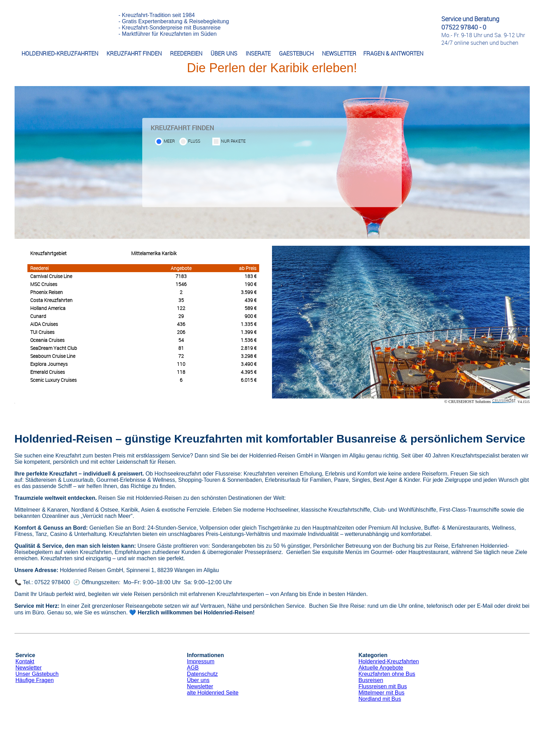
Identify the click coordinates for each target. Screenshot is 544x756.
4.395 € (249, 372)
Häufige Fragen (35, 680)
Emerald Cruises (48, 372)
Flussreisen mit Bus (383, 686)
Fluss (194, 141)
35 (181, 300)
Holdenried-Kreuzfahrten (389, 661)
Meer (169, 141)
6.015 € (249, 380)
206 (181, 332)
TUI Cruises (42, 332)
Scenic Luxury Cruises (53, 380)
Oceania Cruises (47, 340)
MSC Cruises (44, 284)
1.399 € (249, 332)
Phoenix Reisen (46, 292)
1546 (181, 284)
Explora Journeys (49, 364)
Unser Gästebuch (37, 674)
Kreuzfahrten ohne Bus (387, 674)
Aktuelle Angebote (381, 668)
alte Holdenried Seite (213, 693)
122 (181, 308)
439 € (250, 300)
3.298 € (249, 356)
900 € (250, 316)
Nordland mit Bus (380, 699)
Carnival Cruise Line (51, 276)
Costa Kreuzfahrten (51, 300)
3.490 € (249, 364)
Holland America (48, 308)
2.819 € (249, 348)
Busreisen (371, 680)
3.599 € (249, 292)
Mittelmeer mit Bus (381, 693)
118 (181, 372)
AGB (193, 668)
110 (181, 364)
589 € (250, 308)
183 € (250, 276)
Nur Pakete (233, 141)
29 (181, 316)
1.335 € (249, 324)
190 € (250, 284)
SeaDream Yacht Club (54, 348)
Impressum (201, 661)
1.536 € (249, 340)
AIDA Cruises (44, 324)
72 (181, 356)
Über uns (198, 680)
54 (181, 340)
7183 (181, 276)
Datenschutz (202, 674)
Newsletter (29, 668)
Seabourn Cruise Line (53, 356)
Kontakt (25, 661)
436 (181, 324)
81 (181, 348)
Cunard (38, 316)
